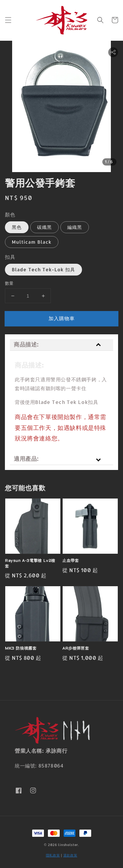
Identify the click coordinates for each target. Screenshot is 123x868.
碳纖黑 (44, 227)
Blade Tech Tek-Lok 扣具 (43, 269)
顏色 (10, 215)
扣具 (10, 257)
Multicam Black (32, 242)
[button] (8, 20)
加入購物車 (62, 318)
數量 (9, 283)
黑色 (17, 227)
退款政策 (70, 855)
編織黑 (75, 227)
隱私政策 (53, 855)
